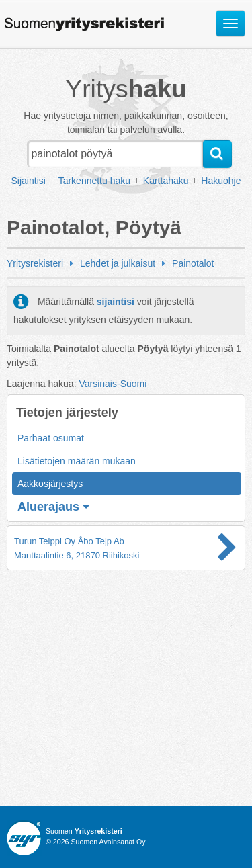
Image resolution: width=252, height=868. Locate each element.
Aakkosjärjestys (50, 484)
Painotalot (193, 263)
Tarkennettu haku (94, 181)
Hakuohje (221, 181)
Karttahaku (166, 181)
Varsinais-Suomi (113, 384)
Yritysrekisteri (35, 263)
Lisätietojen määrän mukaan (77, 461)
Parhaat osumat (51, 438)
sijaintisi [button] (116, 302)
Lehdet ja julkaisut (118, 263)
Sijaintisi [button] (29, 181)
